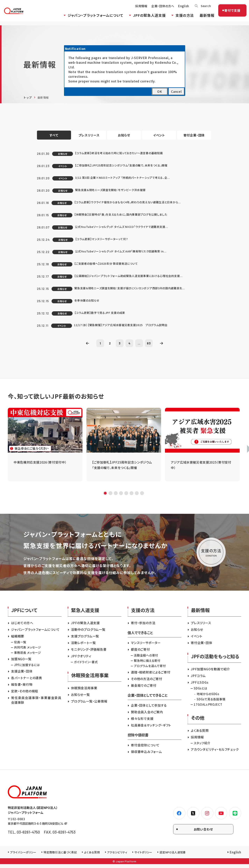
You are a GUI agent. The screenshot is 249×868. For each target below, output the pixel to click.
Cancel (176, 91)
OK (160, 91)
